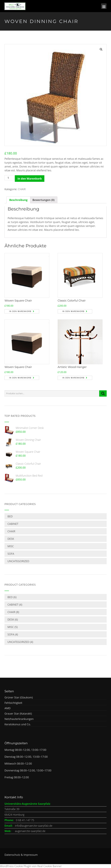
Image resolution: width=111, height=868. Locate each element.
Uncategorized (18, 561)
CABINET (13, 524)
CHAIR (22, 189)
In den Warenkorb (30, 179)
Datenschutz (13, 855)
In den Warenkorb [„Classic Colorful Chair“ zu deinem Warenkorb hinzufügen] (73, 311)
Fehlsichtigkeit (13, 703)
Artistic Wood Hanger (72, 367)
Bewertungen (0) (43, 200)
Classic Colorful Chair (72, 301)
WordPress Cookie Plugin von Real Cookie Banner (31, 866)
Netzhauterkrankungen (19, 719)
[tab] (18, 200)
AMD (8, 708)
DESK (11, 539)
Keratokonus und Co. (18, 724)
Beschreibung (18, 200)
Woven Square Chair (18, 301)
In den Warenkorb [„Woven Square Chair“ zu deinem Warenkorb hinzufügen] (20, 311)
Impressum (31, 855)
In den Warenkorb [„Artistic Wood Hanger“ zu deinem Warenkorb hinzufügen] (73, 378)
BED (10, 516)
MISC (11, 546)
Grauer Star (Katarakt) (18, 714)
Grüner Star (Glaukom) (19, 697)
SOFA (11, 554)
